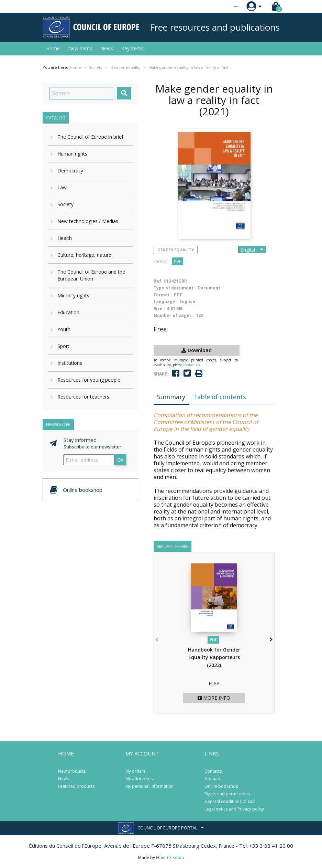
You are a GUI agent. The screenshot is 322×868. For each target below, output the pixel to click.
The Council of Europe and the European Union (91, 275)
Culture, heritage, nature (84, 255)
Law (62, 187)
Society (65, 204)
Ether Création (170, 858)
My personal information (149, 786)
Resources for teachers (83, 397)
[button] (271, 638)
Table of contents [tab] (220, 397)
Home (53, 48)
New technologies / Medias (88, 221)
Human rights (72, 154)
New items (80, 48)
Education (68, 312)
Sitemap (212, 779)
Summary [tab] (171, 397)
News (107, 48)
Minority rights (73, 295)
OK (120, 460)
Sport (63, 346)
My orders (135, 771)
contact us (192, 365)
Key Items (132, 48)
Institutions (70, 363)
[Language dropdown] (223, 7)
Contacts (213, 771)
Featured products (76, 786)
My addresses (139, 779)
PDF (177, 261)
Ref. (158, 281)
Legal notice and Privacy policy (234, 809)
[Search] (81, 93)
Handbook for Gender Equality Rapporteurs (214, 657)
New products (72, 771)
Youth (64, 329)
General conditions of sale (230, 801)
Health (65, 238)
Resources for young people (89, 380)
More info (214, 698)
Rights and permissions (227, 794)
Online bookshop (221, 786)
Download (197, 350)
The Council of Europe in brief (90, 137)
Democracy (70, 171)
